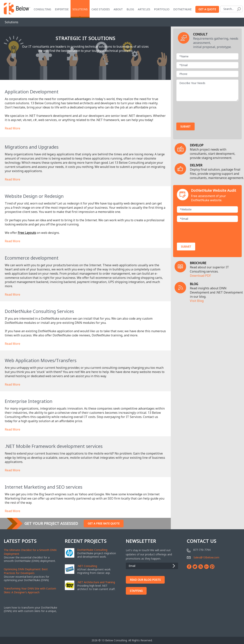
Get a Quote (207, 9)
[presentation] (205, 111)
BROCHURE (198, 263)
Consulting (43, 9)
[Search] (232, 9)
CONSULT (200, 34)
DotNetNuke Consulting (92, 550)
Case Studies (101, 9)
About (118, 9)
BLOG (194, 284)
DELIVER (196, 165)
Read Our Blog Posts (145, 580)
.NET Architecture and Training (96, 582)
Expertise (62, 9)
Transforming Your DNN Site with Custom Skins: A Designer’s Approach (30, 590)
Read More (12, 128)
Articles (144, 9)
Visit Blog (197, 301)
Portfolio (162, 9)
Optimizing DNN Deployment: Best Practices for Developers (26, 571)
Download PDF (200, 276)
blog (130, 9)
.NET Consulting (87, 566)
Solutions (80, 9)
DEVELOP (197, 145)
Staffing (136, 591)
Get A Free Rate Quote (104, 523)
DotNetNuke (183, 9)
